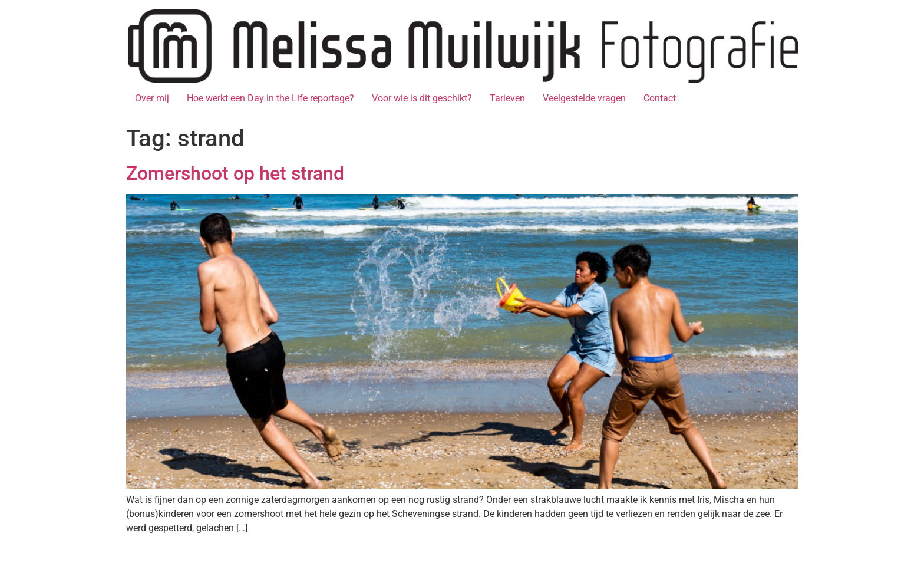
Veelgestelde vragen (584, 98)
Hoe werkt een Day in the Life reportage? (270, 98)
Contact (660, 98)
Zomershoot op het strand (235, 173)
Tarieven (507, 98)
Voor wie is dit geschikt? (422, 98)
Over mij (152, 98)
